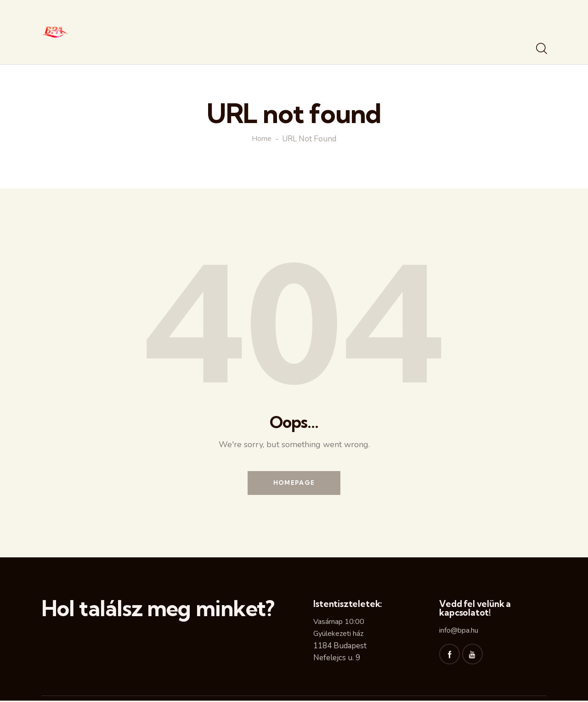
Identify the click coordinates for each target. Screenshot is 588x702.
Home (262, 139)
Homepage (294, 483)
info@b (450, 632)
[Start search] (541, 49)
